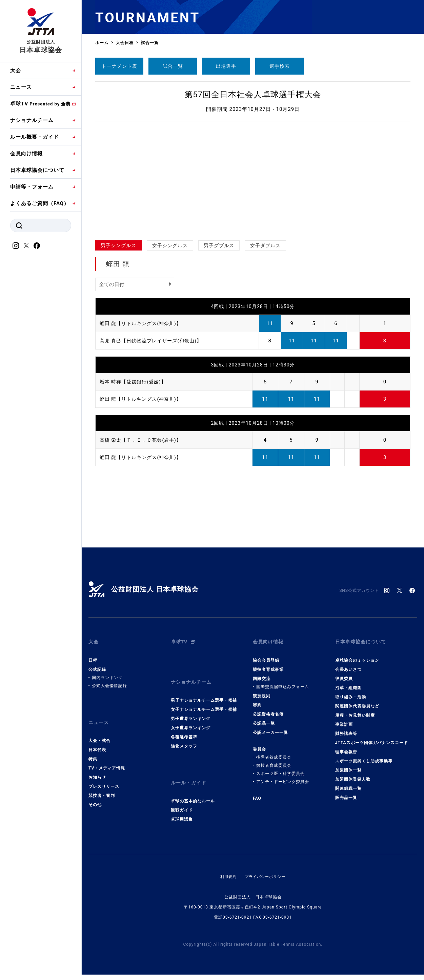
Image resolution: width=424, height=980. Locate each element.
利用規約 (227, 863)
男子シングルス (118, 245)
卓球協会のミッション (357, 656)
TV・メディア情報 (107, 759)
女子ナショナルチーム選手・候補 (204, 700)
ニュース (21, 87)
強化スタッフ (184, 737)
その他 (95, 796)
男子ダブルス (219, 245)
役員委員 (344, 674)
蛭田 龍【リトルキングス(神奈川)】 (143, 323)
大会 (16, 71)
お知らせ (97, 768)
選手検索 (280, 66)
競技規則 (262, 691)
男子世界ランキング (191, 709)
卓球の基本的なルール (193, 787)
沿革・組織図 (348, 683)
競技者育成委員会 (274, 761)
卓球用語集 (182, 806)
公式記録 (97, 665)
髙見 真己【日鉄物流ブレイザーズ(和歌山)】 (154, 341)
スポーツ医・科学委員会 (280, 769)
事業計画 (344, 720)
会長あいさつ (348, 665)
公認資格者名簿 (268, 709)
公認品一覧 (264, 719)
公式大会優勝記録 (109, 681)
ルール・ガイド (190, 772)
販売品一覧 (346, 793)
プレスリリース (104, 777)
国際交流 (262, 674)
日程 (93, 656)
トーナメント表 (119, 66)
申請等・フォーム (32, 187)
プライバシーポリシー (266, 863)
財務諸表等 (346, 729)
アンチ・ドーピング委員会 (283, 777)
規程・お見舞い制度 (355, 711)
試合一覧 (173, 66)
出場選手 (226, 66)
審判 (257, 700)
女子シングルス (170, 245)
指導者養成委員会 (274, 753)
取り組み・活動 (351, 692)
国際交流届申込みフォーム (283, 682)
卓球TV (40, 104)
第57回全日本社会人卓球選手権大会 (253, 95)
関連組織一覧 (348, 784)
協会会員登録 (266, 656)
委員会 (259, 744)
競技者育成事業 (268, 665)
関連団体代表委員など (357, 701)
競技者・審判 (102, 786)
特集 (93, 750)
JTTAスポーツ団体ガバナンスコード (372, 738)
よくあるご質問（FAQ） (40, 203)
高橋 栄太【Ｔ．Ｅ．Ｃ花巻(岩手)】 (143, 440)
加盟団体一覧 (348, 765)
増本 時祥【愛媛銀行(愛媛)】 (135, 382)
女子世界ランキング (191, 719)
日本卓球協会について (37, 170)
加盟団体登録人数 (353, 775)
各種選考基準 (184, 728)
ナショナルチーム (32, 120)
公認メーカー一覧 (270, 728)
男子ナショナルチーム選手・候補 (204, 691)
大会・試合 (99, 732)
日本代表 (97, 741)
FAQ (257, 794)
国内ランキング (107, 673)
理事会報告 (346, 747)
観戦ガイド (182, 797)
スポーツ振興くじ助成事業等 (364, 756)
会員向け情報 (26, 154)
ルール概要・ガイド (35, 137)
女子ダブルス (265, 245)
